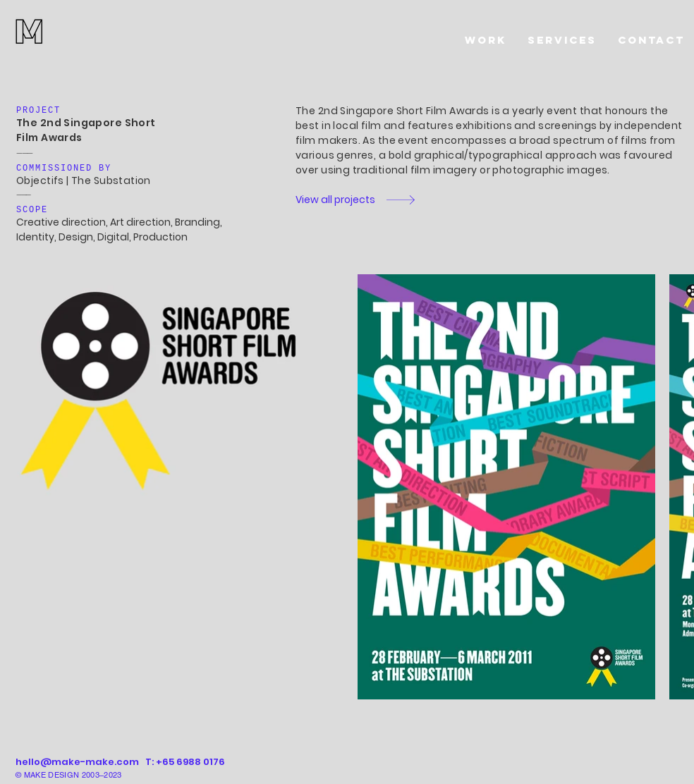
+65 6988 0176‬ (190, 762)
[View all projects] (339, 200)
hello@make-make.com (77, 762)
